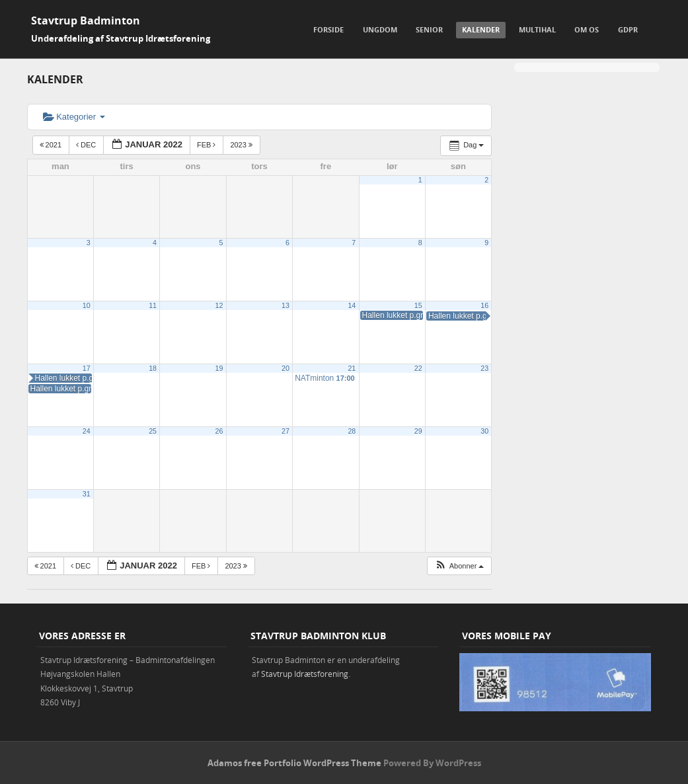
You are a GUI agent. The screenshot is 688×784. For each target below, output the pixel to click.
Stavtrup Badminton (86, 20)
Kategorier (74, 117)
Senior (429, 29)
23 (484, 368)
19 (219, 368)
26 (219, 431)
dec (87, 145)
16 (484, 305)
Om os (587, 29)
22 (418, 368)
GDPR (628, 29)
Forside (328, 29)
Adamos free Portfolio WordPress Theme (294, 763)
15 (418, 305)
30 (484, 431)
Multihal (537, 29)
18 (153, 368)
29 (418, 431)
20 (286, 368)
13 (286, 305)
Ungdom (380, 29)
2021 (52, 145)
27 (286, 431)
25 (153, 431)
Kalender (481, 29)
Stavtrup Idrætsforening (305, 674)
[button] (459, 566)
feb (208, 145)
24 (87, 431)
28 (352, 431)
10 (87, 305)
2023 (242, 145)
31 (87, 494)
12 (219, 305)
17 (87, 368)
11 (153, 305)
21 (352, 368)
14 (352, 305)
